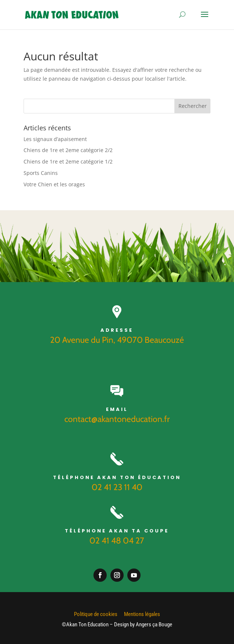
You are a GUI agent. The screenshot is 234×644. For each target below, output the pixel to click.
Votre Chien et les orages (54, 184)
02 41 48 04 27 (117, 541)
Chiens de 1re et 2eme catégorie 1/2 (68, 161)
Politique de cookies (96, 614)
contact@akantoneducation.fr (117, 419)
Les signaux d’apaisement (55, 139)
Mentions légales (142, 614)
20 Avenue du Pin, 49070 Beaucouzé (117, 340)
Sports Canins (41, 173)
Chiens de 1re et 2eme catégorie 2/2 (68, 150)
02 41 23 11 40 (117, 487)
